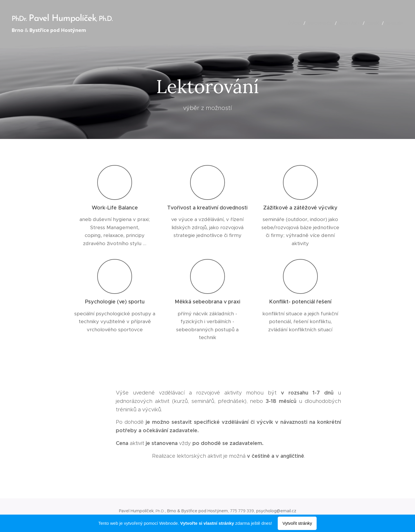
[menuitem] (296, 23)
